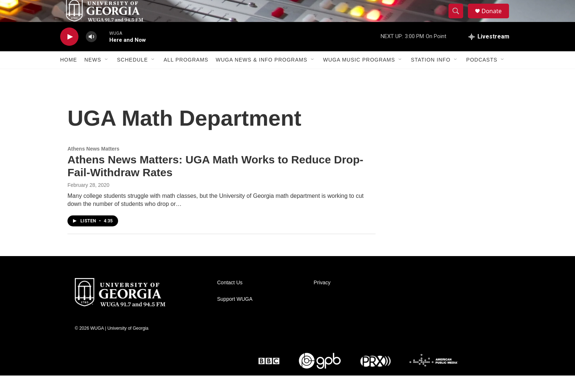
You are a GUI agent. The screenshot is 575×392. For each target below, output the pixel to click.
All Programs (186, 76)
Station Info (431, 76)
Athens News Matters (94, 165)
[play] (69, 53)
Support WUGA (235, 316)
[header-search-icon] (459, 19)
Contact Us (230, 299)
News (93, 76)
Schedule (132, 76)
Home (69, 76)
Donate (496, 19)
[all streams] (489, 53)
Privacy (322, 299)
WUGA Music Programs (359, 76)
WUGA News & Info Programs (261, 76)
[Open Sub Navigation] (107, 76)
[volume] (91, 53)
